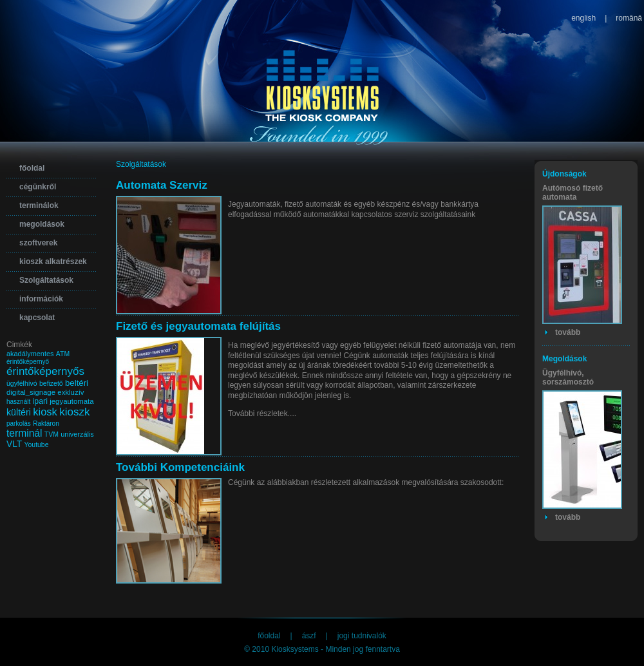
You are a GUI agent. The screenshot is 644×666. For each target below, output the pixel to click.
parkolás (19, 423)
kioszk (74, 412)
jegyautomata (71, 401)
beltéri (77, 383)
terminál (24, 433)
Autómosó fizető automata (573, 193)
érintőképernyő (28, 362)
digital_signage (31, 392)
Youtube (37, 445)
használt (18, 402)
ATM (63, 354)
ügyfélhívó (22, 384)
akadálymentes (30, 354)
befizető (51, 384)
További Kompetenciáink (180, 467)
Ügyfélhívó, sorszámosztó (568, 377)
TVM (52, 434)
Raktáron (46, 423)
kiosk (45, 412)
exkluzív (71, 392)
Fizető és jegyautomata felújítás (198, 326)
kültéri (19, 412)
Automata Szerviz (162, 185)
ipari (40, 401)
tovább (568, 332)
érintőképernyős (45, 371)
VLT (14, 444)
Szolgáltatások (141, 164)
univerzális (77, 434)
